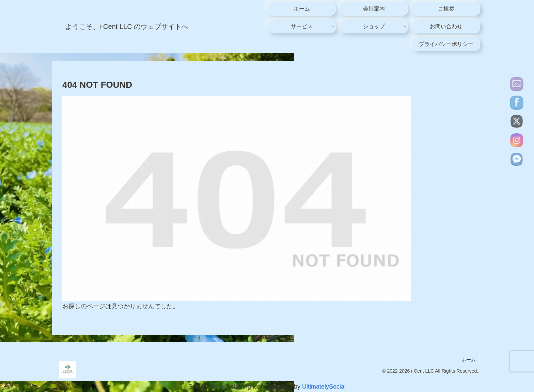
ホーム (469, 360)
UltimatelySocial (324, 387)
